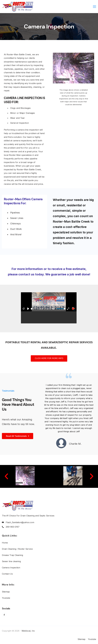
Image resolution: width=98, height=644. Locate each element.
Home (5, 543)
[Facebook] (4, 615)
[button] (6, 476)
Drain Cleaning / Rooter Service (17, 549)
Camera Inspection (11, 568)
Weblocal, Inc (28, 631)
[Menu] (94, 7)
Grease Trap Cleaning (12, 555)
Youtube (6, 598)
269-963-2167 (13, 527)
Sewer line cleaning (11, 561)
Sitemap (6, 592)
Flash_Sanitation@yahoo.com (20, 522)
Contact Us (7, 574)
